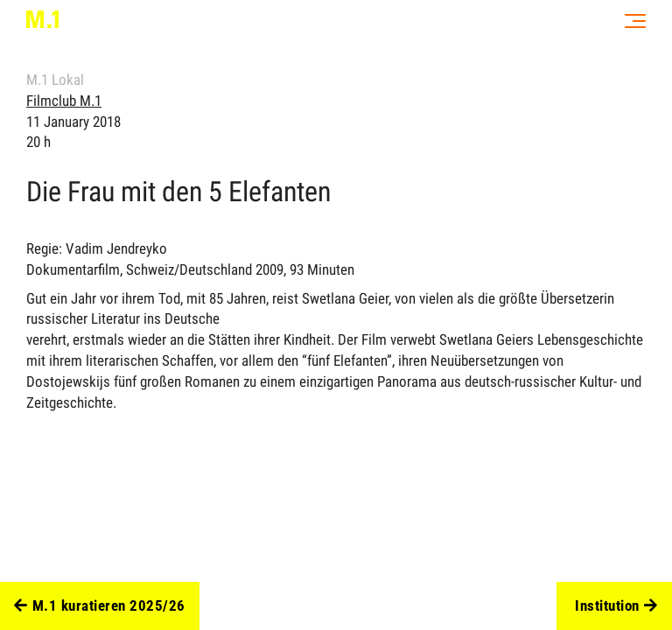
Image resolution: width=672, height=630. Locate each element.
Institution (616, 606)
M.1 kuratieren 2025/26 (100, 606)
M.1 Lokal (55, 80)
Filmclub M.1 (64, 101)
